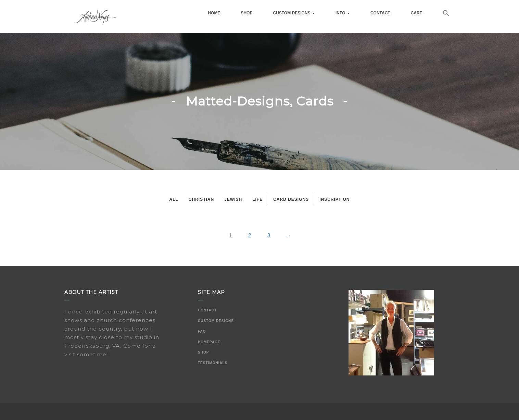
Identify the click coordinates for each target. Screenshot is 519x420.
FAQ (202, 331)
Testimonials (213, 363)
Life (257, 199)
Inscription (334, 199)
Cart (416, 13)
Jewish (233, 199)
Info (343, 13)
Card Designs (291, 199)
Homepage (209, 342)
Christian (201, 199)
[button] (446, 14)
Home (214, 13)
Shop (246, 13)
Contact (380, 13)
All (174, 199)
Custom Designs (294, 13)
